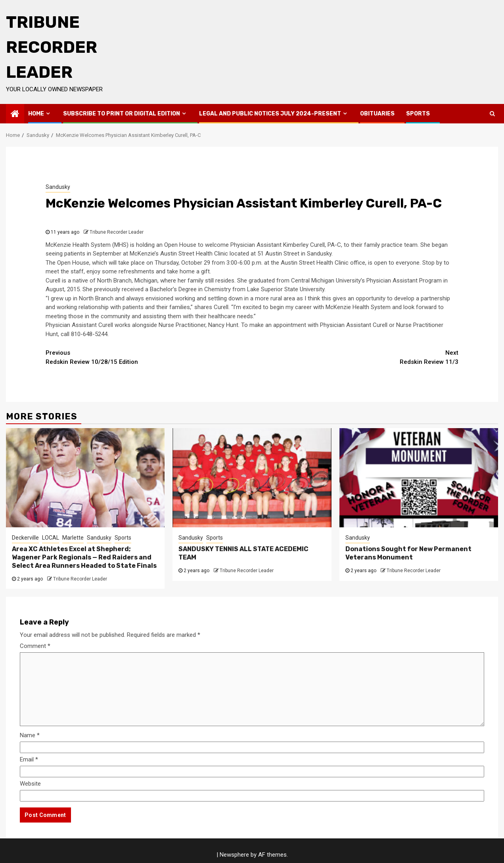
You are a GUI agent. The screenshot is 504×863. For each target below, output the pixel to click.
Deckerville (25, 538)
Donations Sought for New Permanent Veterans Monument (408, 553)
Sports (418, 114)
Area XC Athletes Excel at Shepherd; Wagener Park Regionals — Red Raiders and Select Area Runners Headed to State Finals (84, 557)
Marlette (73, 538)
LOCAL (51, 538)
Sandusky (58, 187)
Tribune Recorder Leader (52, 47)
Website (30, 784)
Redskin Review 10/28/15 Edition (149, 357)
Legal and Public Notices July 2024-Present (270, 114)
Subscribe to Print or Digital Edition (122, 114)
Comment (35, 646)
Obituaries (377, 114)
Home (36, 114)
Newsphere (234, 855)
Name (30, 735)
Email (29, 759)
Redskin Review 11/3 (355, 357)
